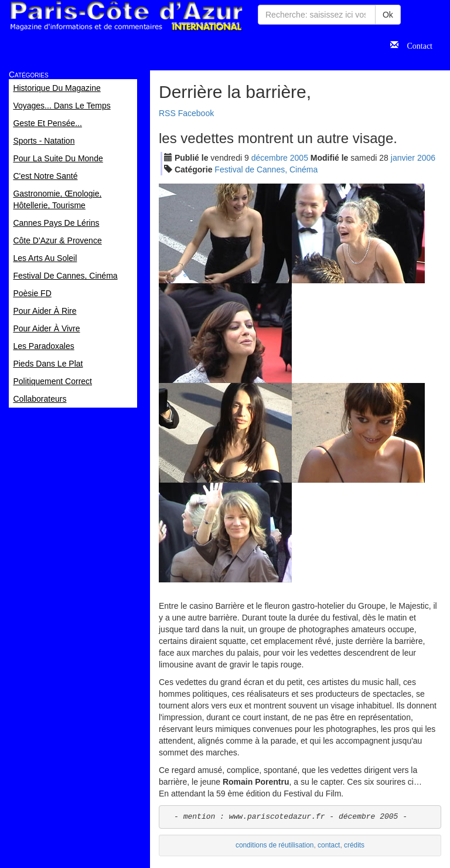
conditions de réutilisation (275, 845)
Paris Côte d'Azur (126, 16)
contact (329, 845)
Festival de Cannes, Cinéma (266, 169)
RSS (167, 113)
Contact (415, 45)
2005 (299, 158)
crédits (354, 845)
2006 (426, 158)
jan (403, 158)
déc (270, 158)
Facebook (196, 113)
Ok (388, 15)
